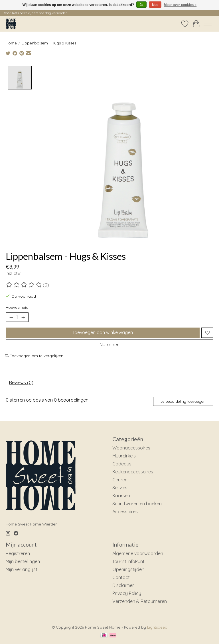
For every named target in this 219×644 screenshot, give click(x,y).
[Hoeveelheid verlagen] (11, 317)
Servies (120, 488)
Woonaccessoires (131, 448)
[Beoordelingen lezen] (24, 285)
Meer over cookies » (180, 5)
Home (11, 43)
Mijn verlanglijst (22, 569)
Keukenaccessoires (133, 472)
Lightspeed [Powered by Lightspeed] (157, 627)
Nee (155, 5)
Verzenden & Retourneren (140, 601)
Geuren (120, 480)
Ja (141, 5)
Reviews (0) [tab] (21, 383)
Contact (121, 577)
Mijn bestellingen (23, 561)
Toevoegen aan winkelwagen (103, 332)
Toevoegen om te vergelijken (34, 356)
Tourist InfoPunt (128, 561)
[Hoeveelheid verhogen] (23, 317)
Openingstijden (128, 569)
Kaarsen (121, 496)
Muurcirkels (124, 456)
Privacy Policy (127, 593)
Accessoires (125, 512)
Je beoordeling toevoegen (183, 401)
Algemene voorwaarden (138, 553)
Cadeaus (122, 464)
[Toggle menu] (208, 24)
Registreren (18, 553)
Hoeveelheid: (18, 307)
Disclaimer (123, 585)
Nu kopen (109, 345)
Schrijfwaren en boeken (137, 504)
